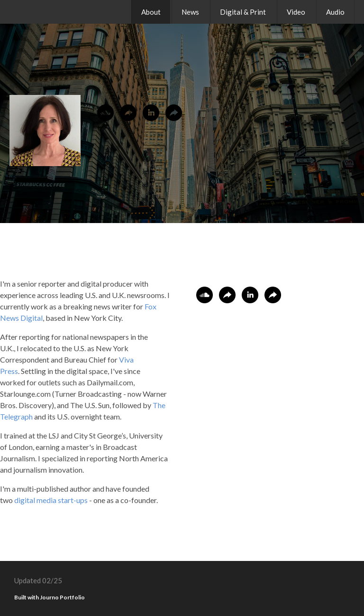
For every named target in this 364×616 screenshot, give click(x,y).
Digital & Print (243, 12)
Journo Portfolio (62, 597)
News (190, 12)
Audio (335, 12)
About (151, 12)
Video (296, 12)
